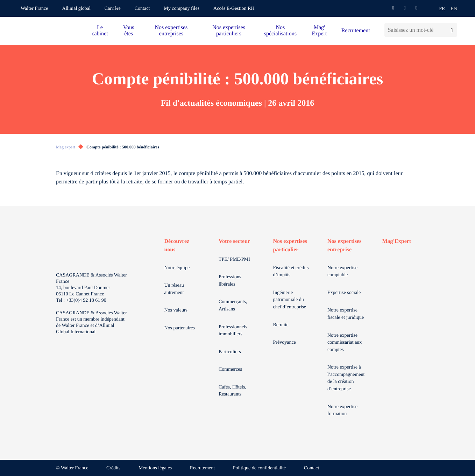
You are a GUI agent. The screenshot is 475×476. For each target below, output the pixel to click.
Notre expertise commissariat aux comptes (345, 343)
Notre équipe (177, 268)
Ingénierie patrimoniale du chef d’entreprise (290, 300)
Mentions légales (155, 468)
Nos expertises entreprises (171, 31)
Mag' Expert (320, 31)
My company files (182, 9)
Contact (142, 9)
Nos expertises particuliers (229, 31)
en (454, 9)
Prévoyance (285, 342)
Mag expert (66, 147)
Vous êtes (129, 31)
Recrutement (356, 31)
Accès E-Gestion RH (234, 9)
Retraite (281, 325)
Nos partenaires (180, 328)
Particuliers (230, 352)
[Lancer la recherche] (452, 30)
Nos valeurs (176, 310)
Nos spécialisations (280, 31)
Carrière (113, 9)
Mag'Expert (397, 241)
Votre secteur (234, 241)
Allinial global (76, 9)
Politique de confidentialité (260, 468)
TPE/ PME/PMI (234, 260)
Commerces (230, 369)
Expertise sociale (344, 293)
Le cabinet (100, 31)
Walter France (34, 9)
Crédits (113, 468)
